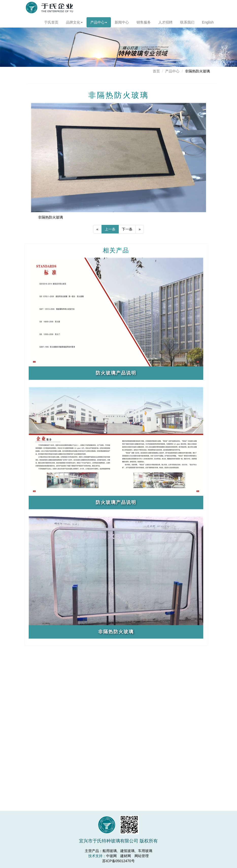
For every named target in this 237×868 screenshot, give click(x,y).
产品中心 (100, 22)
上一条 (110, 243)
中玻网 (111, 856)
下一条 (127, 243)
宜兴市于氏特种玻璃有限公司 (50, 9)
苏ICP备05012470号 (118, 861)
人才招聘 (171, 22)
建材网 (126, 856)
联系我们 (196, 22)
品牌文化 (75, 22)
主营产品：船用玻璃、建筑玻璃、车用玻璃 (118, 851)
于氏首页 (52, 22)
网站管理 (142, 856)
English (221, 22)
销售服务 (146, 22)
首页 (156, 71)
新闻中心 (124, 22)
